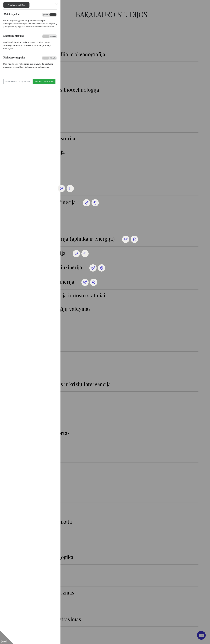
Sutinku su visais (15, 81)
